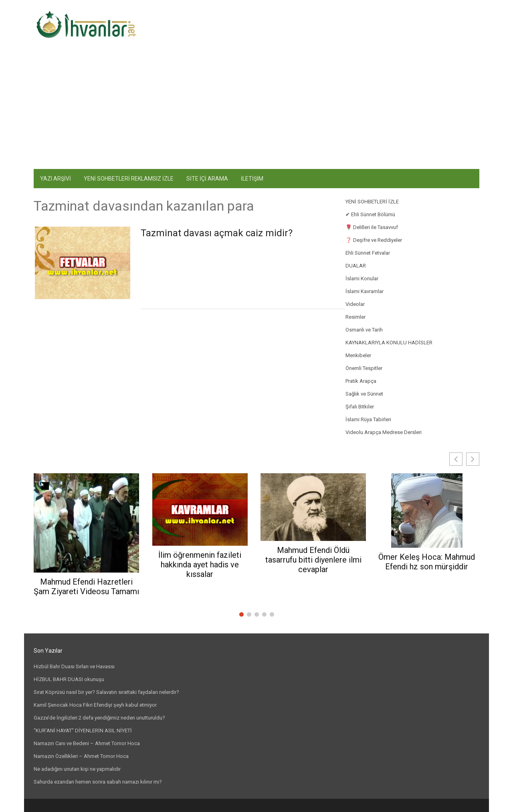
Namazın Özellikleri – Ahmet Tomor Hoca (81, 756)
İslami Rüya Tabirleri (368, 419)
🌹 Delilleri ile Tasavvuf (372, 227)
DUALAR (356, 266)
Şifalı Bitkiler (360, 407)
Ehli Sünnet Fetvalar (368, 253)
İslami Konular (362, 278)
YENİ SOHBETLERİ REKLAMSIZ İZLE (129, 179)
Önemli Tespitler (364, 368)
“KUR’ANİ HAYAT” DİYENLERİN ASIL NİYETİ (83, 731)
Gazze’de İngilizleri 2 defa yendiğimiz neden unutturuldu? (99, 718)
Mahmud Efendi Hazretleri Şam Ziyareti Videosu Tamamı (86, 587)
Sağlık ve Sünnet (364, 394)
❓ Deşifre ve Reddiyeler (374, 240)
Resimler (355, 317)
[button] (473, 459)
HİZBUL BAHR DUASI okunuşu (69, 679)
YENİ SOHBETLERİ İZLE (372, 202)
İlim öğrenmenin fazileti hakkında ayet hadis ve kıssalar (200, 565)
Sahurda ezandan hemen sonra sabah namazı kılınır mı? (98, 782)
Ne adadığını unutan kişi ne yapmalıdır (77, 769)
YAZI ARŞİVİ (56, 179)
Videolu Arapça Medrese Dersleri (384, 432)
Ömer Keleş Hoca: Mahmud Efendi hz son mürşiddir (427, 562)
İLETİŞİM (252, 179)
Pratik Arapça (361, 381)
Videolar (355, 304)
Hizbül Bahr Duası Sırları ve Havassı (74, 666)
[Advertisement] (256, 109)
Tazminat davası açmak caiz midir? (217, 233)
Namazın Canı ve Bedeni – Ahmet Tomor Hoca (87, 743)
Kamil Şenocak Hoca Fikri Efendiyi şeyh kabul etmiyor (95, 705)
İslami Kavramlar (365, 291)
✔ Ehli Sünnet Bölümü (370, 214)
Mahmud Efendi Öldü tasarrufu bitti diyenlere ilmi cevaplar (313, 560)
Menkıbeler (358, 355)
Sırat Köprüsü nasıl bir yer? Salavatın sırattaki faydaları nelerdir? (106, 692)
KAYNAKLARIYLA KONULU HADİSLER (389, 343)
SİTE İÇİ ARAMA (207, 179)
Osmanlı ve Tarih (364, 330)
